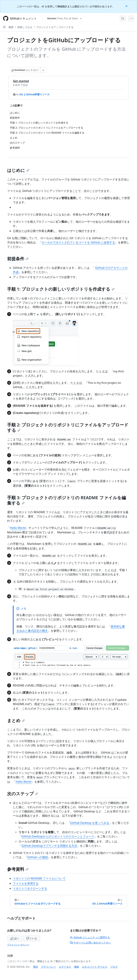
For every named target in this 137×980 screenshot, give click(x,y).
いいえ (32, 938)
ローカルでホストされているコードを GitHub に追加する (78, 242)
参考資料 (18, 869)
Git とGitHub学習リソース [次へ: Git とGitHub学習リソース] (107, 904)
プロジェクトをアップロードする (55, 27)
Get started (21, 81)
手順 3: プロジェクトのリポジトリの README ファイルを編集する (67, 500)
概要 (11, 27)
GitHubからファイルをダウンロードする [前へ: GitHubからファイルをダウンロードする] (37, 904)
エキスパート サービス (95, 967)
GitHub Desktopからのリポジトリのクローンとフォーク (58, 836)
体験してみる (25, 27)
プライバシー (48, 967)
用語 (35, 967)
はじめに (18, 170)
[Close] (127, 6)
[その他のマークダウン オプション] (43, 70)
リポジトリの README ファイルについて (39, 878)
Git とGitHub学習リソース (35, 94)
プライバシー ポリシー (18, 945)
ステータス (65, 967)
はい (15, 938)
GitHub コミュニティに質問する (90, 937)
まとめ (16, 720)
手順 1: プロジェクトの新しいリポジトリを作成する (61, 289)
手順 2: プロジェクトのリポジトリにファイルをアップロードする (68, 427)
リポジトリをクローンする (30, 888)
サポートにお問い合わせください (90, 943)
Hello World (18, 528)
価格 (77, 967)
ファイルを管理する (26, 883)
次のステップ (23, 794)
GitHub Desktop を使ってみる (90, 823)
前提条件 (18, 259)
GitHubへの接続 (38, 857)
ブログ (114, 967)
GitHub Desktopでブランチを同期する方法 (49, 846)
